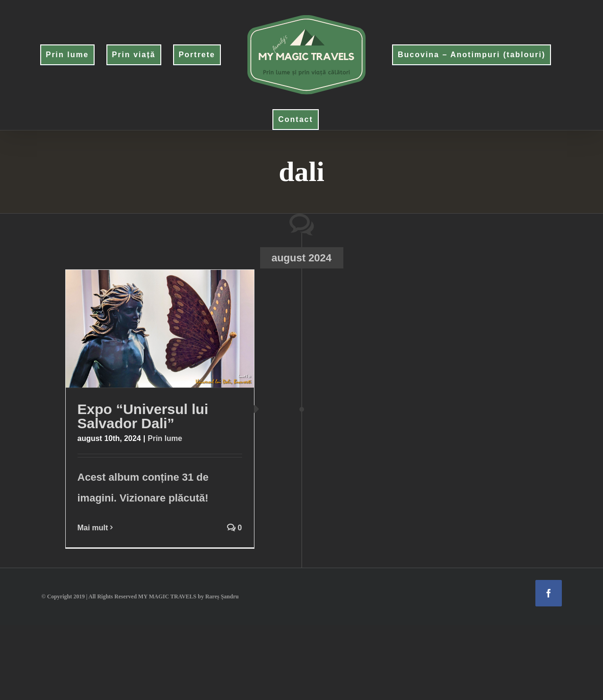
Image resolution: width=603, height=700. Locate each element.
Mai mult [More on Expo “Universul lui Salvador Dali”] (93, 528)
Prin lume (165, 438)
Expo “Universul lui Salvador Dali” (143, 416)
